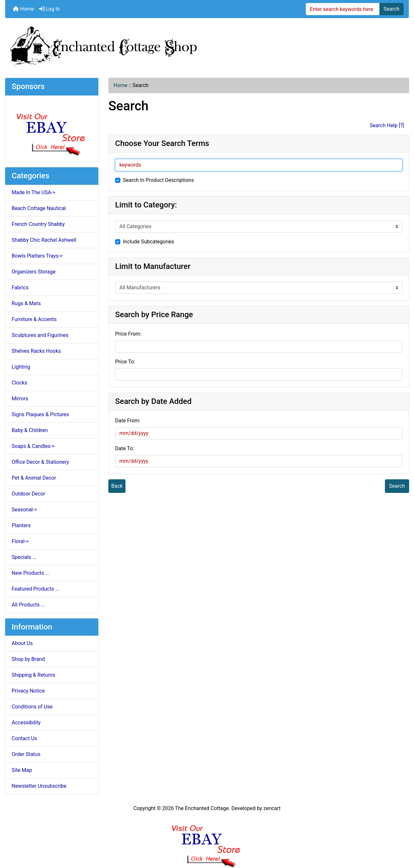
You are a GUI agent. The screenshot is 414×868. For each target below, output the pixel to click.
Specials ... (24, 557)
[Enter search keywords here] (343, 9)
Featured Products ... (36, 589)
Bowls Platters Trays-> (37, 256)
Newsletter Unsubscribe (39, 786)
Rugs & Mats (26, 303)
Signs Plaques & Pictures (40, 414)
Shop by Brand (28, 659)
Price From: (128, 334)
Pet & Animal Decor (34, 478)
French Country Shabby (38, 224)
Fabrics (20, 288)
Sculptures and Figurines (40, 335)
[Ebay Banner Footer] (207, 840)
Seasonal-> (24, 510)
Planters (21, 525)
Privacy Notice (28, 691)
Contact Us (24, 738)
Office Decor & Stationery (40, 462)
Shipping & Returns (33, 675)
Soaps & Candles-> (33, 446)
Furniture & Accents (34, 319)
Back (117, 486)
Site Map (22, 770)
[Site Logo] (207, 45)
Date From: (128, 421)
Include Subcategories (148, 242)
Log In (49, 9)
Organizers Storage (34, 272)
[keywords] (259, 165)
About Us (22, 643)
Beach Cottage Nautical (39, 208)
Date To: (125, 448)
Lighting (21, 367)
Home (23, 9)
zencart (272, 808)
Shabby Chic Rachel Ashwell (44, 240)
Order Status (26, 754)
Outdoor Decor (28, 494)
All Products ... (28, 605)
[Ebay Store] (52, 128)
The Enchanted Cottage (202, 808)
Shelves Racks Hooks (36, 351)
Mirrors (20, 399)
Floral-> (20, 541)
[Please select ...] (259, 227)
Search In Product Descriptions (158, 180)
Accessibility (26, 723)
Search (392, 9)
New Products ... (31, 573)
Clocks (19, 383)
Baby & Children (30, 430)
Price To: (125, 362)
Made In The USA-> (33, 192)
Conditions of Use (32, 707)
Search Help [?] (387, 125)
